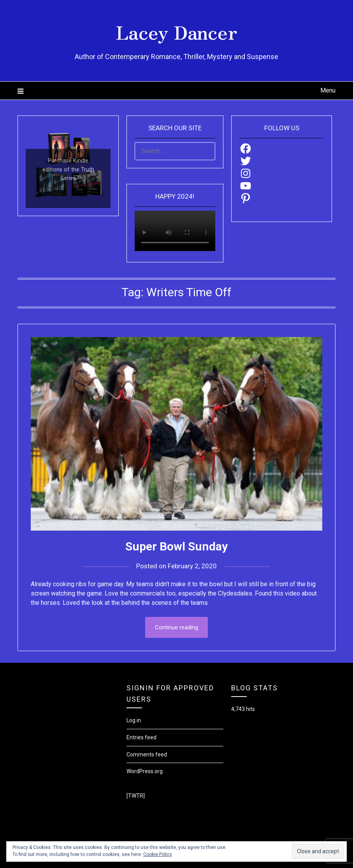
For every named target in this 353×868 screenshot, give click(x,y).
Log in (134, 720)
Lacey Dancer (176, 31)
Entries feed (141, 737)
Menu (328, 90)
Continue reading (176, 627)
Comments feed (147, 754)
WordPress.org (145, 771)
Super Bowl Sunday (176, 546)
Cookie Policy (158, 854)
